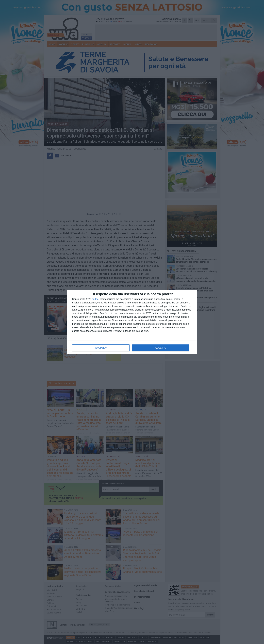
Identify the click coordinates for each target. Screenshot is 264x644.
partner (96, 299)
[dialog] (132, 322)
